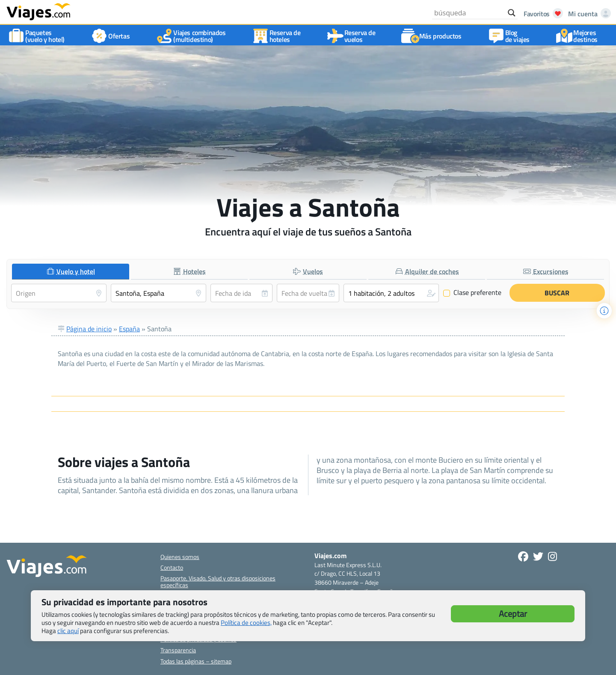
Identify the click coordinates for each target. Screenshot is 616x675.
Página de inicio (89, 329)
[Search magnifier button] (512, 13)
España (129, 329)
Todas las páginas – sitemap (196, 661)
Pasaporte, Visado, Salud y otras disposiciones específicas (218, 581)
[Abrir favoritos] (541, 14)
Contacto (172, 567)
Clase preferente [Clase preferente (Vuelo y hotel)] (472, 293)
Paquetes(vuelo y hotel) (38, 36)
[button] (391, 293)
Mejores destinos (579, 36)
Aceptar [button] (513, 614)
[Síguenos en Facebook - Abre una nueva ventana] (523, 556)
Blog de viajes (511, 36)
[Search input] (469, 13)
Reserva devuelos (353, 36)
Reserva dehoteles (278, 36)
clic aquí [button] (68, 631)
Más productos (434, 36)
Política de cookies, (246, 623)
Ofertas (112, 36)
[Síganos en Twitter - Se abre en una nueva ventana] (538, 556)
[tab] (71, 272)
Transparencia (178, 650)
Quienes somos (180, 557)
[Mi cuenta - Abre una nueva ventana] (588, 14)
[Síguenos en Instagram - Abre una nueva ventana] (552, 556)
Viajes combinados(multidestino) (192, 36)
